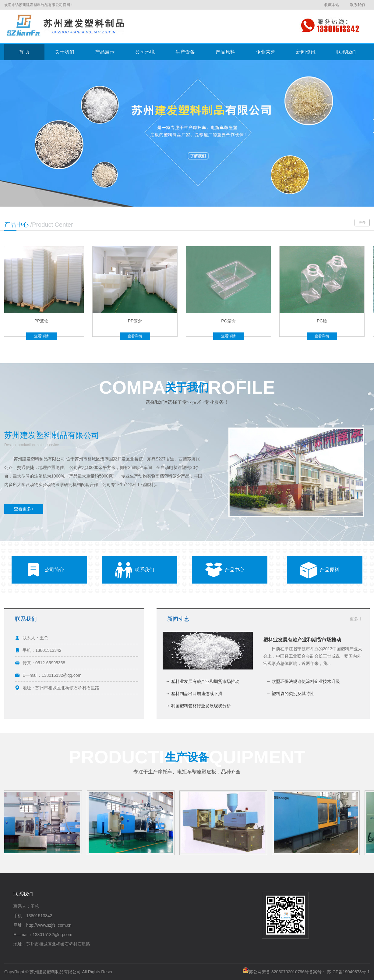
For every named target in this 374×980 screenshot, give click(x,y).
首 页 (24, 52)
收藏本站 (332, 5)
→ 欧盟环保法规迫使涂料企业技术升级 (303, 681)
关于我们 (65, 52)
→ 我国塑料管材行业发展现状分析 (198, 706)
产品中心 (235, 570)
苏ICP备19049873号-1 (348, 972)
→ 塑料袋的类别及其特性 (290, 694)
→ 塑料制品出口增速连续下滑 (194, 694)
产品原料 (225, 52)
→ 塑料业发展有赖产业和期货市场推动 (203, 681)
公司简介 (54, 570)
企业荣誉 (266, 52)
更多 (362, 222)
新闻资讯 (306, 52)
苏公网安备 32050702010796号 (276, 972)
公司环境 (145, 52)
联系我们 (358, 5)
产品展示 (105, 52)
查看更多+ (24, 509)
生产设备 (185, 52)
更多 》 (357, 619)
